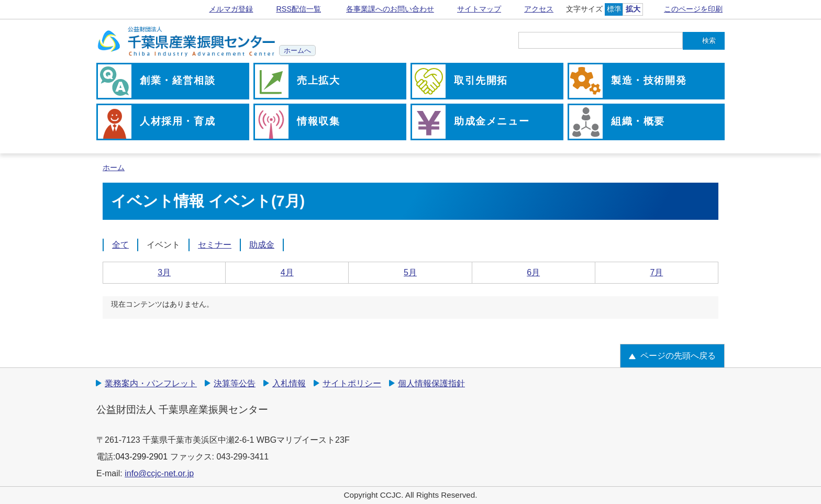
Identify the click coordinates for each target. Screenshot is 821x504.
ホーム (114, 168)
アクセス (539, 9)
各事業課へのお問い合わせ (390, 9)
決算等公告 (235, 383)
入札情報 (289, 383)
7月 (656, 272)
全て (120, 245)
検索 (709, 41)
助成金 (262, 245)
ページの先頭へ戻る (678, 356)
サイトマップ (479, 9)
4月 (287, 272)
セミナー (215, 245)
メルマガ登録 (231, 9)
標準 (614, 9)
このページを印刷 (693, 9)
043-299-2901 (141, 457)
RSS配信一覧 (298, 9)
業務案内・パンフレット (151, 383)
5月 (410, 272)
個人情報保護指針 (431, 383)
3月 (164, 272)
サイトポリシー (352, 383)
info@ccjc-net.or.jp (159, 473)
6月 (533, 272)
